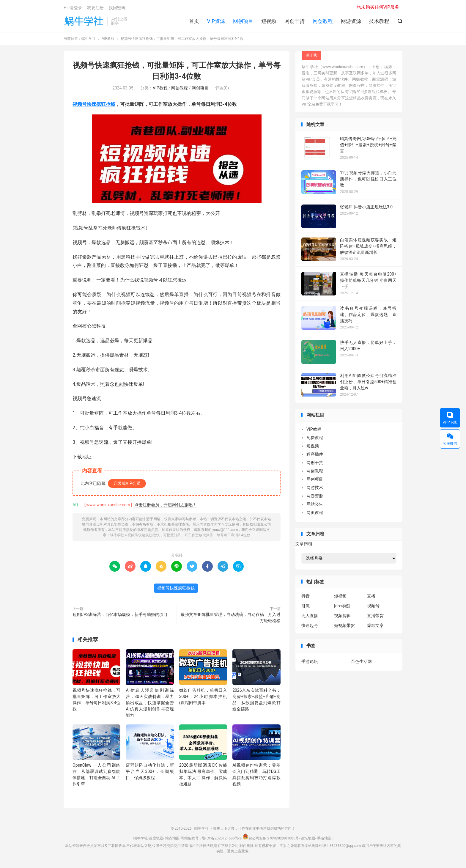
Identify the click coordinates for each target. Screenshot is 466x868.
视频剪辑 (342, 616)
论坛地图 (308, 838)
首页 (194, 21)
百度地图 (156, 838)
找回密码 (117, 8)
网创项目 (243, 21)
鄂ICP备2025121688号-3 (222, 838)
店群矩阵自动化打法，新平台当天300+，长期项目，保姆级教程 (150, 771)
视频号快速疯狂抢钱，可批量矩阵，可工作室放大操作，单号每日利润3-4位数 (189, 535)
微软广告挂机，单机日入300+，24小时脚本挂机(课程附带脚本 (203, 696)
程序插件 (315, 454)
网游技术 (315, 488)
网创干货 (295, 21)
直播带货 (375, 616)
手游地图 (324, 838)
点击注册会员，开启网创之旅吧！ (166, 505)
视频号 (373, 606)
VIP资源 (216, 21)
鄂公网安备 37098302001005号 (271, 838)
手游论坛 (310, 661)
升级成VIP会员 (127, 483)
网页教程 (315, 512)
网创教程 (323, 21)
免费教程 (315, 438)
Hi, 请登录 (73, 8)
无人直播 (310, 616)
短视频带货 (344, 625)
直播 (371, 596)
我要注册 (95, 8)
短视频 (269, 21)
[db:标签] (342, 606)
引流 (306, 606)
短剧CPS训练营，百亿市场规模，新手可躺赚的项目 (120, 614)
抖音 (306, 596)
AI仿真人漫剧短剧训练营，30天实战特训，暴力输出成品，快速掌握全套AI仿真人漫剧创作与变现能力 (150, 703)
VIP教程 (108, 39)
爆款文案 (375, 625)
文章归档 (304, 544)
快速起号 (310, 625)
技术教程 (379, 21)
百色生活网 (361, 661)
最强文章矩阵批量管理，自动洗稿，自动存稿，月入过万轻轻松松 (231, 618)
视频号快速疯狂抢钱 (94, 104)
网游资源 (351, 21)
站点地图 (172, 838)
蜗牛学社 (84, 21)
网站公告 (315, 504)
